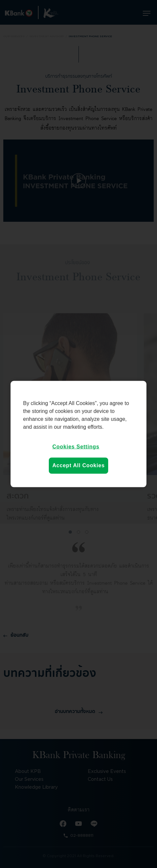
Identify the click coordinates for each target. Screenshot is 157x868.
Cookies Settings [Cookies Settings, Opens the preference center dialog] (76, 447)
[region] (78, 434)
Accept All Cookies (79, 465)
